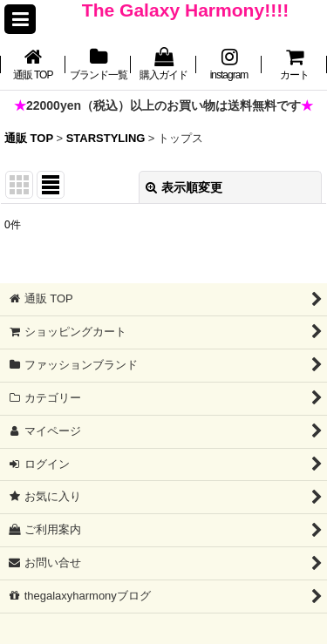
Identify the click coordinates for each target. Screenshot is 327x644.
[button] (20, 19)
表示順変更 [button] (184, 187)
